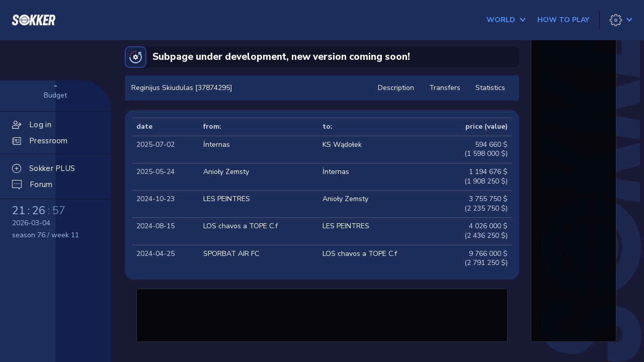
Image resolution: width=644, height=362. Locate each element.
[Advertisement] (322, 314)
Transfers (445, 88)
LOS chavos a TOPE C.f (240, 226)
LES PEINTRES (227, 199)
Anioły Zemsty (226, 172)
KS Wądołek (342, 145)
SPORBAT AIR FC (231, 254)
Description (396, 88)
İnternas (217, 145)
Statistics (490, 88)
